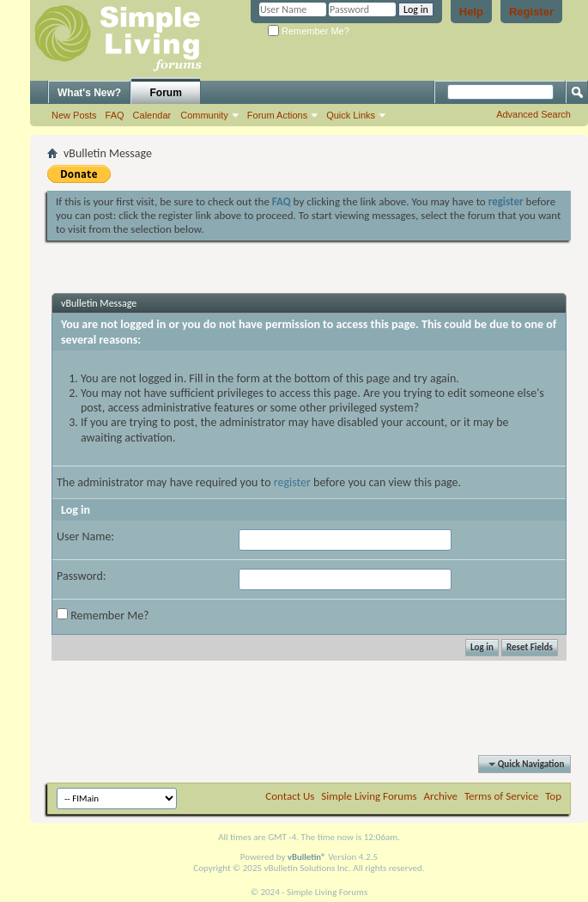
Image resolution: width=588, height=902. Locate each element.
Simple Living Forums (369, 796)
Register (531, 12)
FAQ (115, 115)
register (292, 482)
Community (204, 115)
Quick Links (351, 115)
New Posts (74, 115)
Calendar (152, 115)
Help (471, 12)
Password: (82, 576)
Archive (441, 796)
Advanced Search (533, 114)
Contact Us (290, 796)
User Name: (85, 536)
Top (553, 796)
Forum (166, 93)
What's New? (89, 93)
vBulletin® (307, 857)
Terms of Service (501, 796)
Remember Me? (309, 31)
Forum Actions (277, 115)
